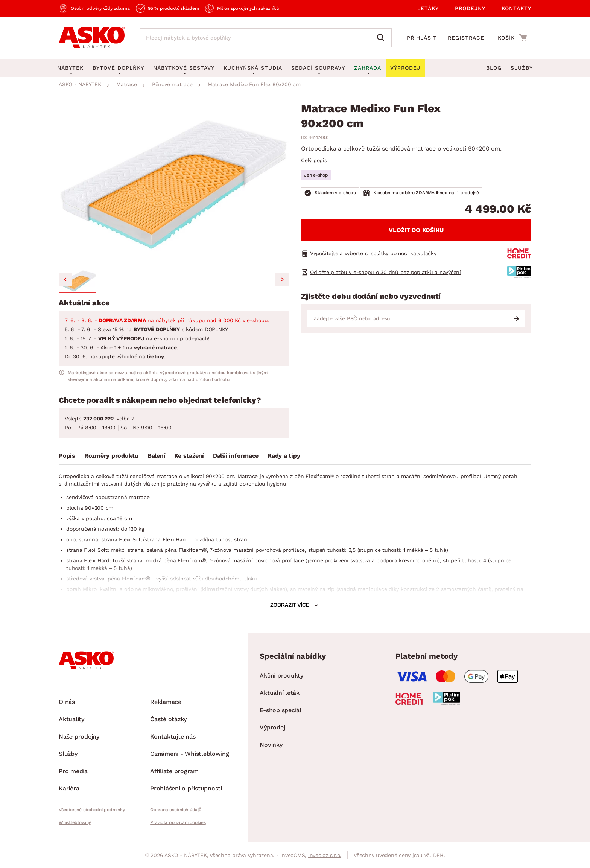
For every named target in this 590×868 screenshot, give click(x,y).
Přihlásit (422, 38)
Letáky (428, 8)
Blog (494, 68)
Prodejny (470, 8)
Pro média (73, 771)
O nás (67, 702)
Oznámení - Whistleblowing (190, 754)
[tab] (67, 457)
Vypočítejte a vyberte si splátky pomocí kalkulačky (373, 253)
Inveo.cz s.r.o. (325, 855)
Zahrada (368, 68)
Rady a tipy (284, 456)
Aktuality (71, 719)
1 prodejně (468, 193)
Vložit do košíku (416, 230)
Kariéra (69, 788)
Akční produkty (281, 675)
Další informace (236, 456)
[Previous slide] (65, 280)
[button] (78, 281)
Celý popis (314, 160)
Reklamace (166, 702)
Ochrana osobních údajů (176, 810)
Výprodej (272, 727)
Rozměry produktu (111, 456)
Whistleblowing (75, 822)
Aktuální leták (280, 693)
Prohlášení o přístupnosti (186, 788)
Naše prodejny (79, 736)
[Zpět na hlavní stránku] (92, 38)
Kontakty (516, 8)
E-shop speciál (281, 710)
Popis (67, 456)
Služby (522, 68)
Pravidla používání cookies (178, 822)
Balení (157, 456)
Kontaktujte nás (173, 736)
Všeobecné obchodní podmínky (92, 810)
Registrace (466, 38)
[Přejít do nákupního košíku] (512, 37)
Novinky (271, 745)
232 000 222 (98, 419)
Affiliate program (174, 771)
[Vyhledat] (382, 38)
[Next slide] (282, 280)
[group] (174, 184)
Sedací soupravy (318, 68)
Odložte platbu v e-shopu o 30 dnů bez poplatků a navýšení (385, 272)
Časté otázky (168, 719)
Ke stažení (189, 456)
